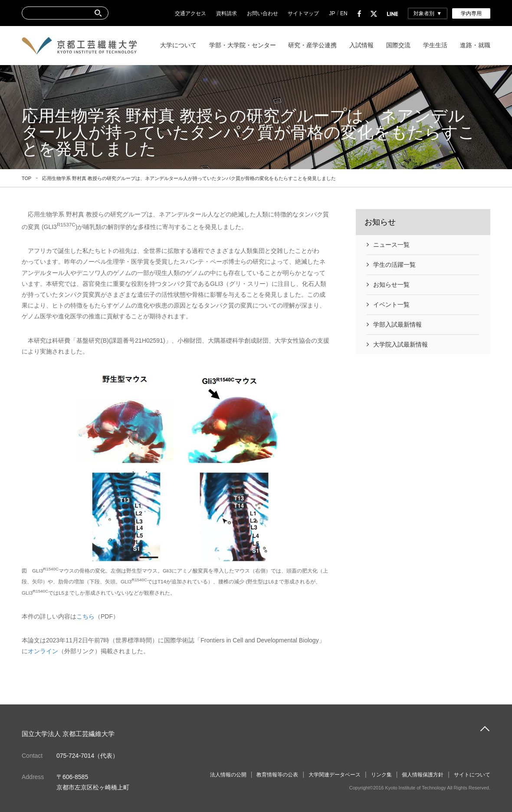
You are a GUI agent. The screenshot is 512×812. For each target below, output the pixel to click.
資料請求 (226, 13)
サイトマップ (303, 13)
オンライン (43, 651)
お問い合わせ (263, 13)
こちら (85, 616)
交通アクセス (190, 13)
